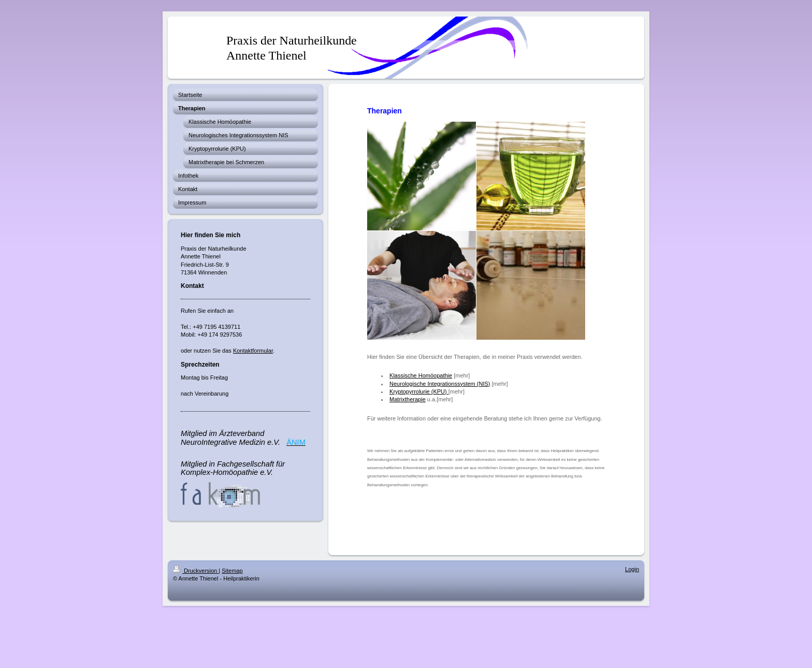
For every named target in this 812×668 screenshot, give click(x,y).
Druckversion (196, 571)
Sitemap (232, 571)
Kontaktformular (253, 351)
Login (632, 569)
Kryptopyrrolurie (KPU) (419, 391)
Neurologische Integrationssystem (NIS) (440, 384)
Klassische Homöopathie (421, 375)
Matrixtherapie (408, 399)
